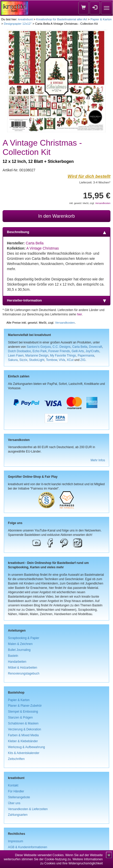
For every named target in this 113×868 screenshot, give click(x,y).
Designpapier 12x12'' (18, 24)
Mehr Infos (98, 460)
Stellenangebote (19, 797)
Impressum (16, 841)
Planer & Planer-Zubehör (25, 706)
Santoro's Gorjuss (39, 347)
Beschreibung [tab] (56, 232)
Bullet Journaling (19, 650)
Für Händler (16, 791)
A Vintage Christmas (43, 248)
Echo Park (40, 351)
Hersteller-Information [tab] (56, 300)
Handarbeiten (17, 662)
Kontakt (13, 785)
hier (79, 314)
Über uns (14, 803)
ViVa (62, 360)
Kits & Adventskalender (24, 753)
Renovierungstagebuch (24, 674)
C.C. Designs (61, 347)
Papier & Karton (101, 19)
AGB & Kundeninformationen (28, 847)
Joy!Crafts (92, 351)
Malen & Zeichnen (20, 644)
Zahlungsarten (18, 815)
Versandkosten (103, 203)
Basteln (13, 656)
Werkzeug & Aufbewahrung (26, 747)
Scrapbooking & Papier (24, 638)
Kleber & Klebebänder (23, 741)
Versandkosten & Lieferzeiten (28, 809)
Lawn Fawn (16, 356)
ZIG (83, 360)
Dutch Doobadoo (19, 351)
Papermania (86, 356)
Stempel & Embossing (23, 712)
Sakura (13, 360)
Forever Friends (59, 351)
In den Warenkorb (56, 216)
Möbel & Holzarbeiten (23, 668)
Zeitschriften (16, 759)
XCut (70, 360)
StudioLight (37, 360)
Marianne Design (37, 356)
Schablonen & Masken (23, 723)
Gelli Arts (78, 351)
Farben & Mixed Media (23, 735)
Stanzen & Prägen (20, 718)
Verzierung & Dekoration (25, 729)
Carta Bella (35, 243)
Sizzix (23, 360)
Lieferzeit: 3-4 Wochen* (95, 182)
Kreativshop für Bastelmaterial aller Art (62, 19)
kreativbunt (25, 19)
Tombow (52, 360)
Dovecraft (96, 347)
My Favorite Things (63, 356)
